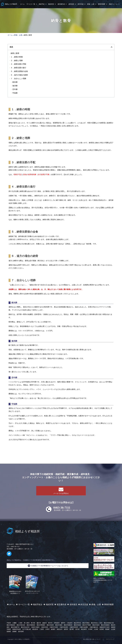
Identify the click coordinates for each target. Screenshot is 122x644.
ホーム (22, 4)
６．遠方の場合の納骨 (19, 75)
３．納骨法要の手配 (18, 64)
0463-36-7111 (62, 508)
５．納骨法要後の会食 (19, 71)
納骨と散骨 (15, 53)
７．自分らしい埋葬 (18, 79)
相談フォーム (114, 4)
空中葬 (15, 89)
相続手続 (43, 4)
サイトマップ (110, 639)
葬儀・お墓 (92, 4)
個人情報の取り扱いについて (92, 639)
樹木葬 (15, 82)
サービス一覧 (32, 4)
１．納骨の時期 (17, 57)
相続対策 (52, 4)
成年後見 (72, 4)
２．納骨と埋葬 (17, 60)
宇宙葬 (15, 93)
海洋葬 (15, 86)
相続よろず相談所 (11, 4)
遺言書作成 (62, 4)
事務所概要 (103, 4)
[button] (112, 47)
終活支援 (82, 4)
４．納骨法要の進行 (18, 68)
